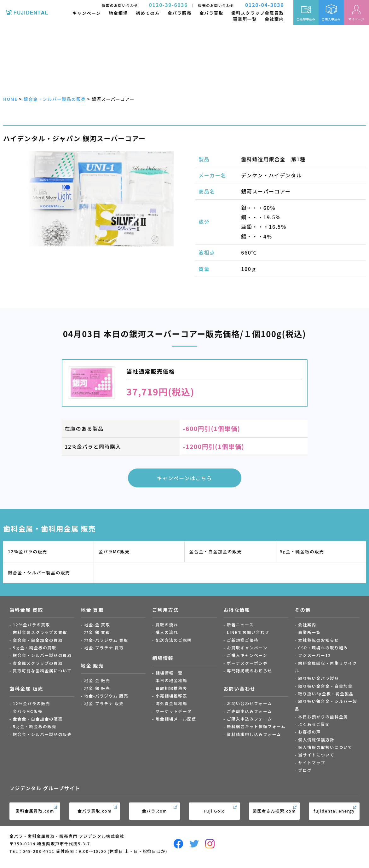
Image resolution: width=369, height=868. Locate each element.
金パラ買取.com (95, 811)
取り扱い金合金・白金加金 (325, 686)
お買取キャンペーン (247, 648)
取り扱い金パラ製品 (319, 678)
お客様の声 (309, 732)
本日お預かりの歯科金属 (323, 717)
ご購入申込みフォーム (250, 719)
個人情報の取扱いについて (325, 747)
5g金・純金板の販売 (302, 551)
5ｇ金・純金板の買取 (35, 648)
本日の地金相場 (171, 680)
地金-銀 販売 (97, 688)
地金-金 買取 (97, 625)
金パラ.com (155, 811)
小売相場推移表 (171, 696)
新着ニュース (240, 625)
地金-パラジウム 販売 (106, 696)
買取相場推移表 (171, 688)
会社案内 (274, 19)
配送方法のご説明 (173, 640)
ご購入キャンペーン (247, 655)
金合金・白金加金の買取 (38, 640)
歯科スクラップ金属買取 (258, 13)
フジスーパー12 (314, 655)
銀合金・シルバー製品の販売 (55, 99)
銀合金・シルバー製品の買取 (42, 655)
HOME (10, 99)
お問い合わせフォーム (250, 703)
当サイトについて (316, 755)
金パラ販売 (180, 13)
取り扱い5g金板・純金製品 (326, 694)
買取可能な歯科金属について (42, 671)
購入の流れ (167, 632)
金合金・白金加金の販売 (216, 551)
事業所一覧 (245, 19)
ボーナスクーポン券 (247, 663)
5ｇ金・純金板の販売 (35, 726)
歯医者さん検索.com (274, 811)
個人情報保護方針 (316, 740)
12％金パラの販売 (28, 551)
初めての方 (148, 13)
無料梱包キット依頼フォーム (256, 726)
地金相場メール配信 (176, 719)
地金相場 (118, 13)
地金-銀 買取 (97, 632)
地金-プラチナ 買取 (104, 648)
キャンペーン (87, 13)
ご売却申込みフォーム (250, 711)
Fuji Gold (214, 811)
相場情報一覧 (169, 673)
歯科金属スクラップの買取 (40, 632)
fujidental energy (334, 811)
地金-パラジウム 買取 (106, 640)
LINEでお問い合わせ (248, 632)
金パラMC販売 (114, 551)
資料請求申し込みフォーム (254, 734)
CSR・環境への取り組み (323, 648)
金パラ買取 (211, 13)
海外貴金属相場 (171, 703)
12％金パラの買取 (32, 625)
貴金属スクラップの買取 (38, 663)
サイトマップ (312, 763)
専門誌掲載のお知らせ (250, 671)
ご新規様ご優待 (243, 640)
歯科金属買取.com (35, 811)
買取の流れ (167, 625)
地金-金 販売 (97, 680)
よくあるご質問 (314, 724)
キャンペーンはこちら (184, 478)
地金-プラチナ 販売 (104, 703)
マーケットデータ (173, 711)
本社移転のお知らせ (318, 640)
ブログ (305, 770)
